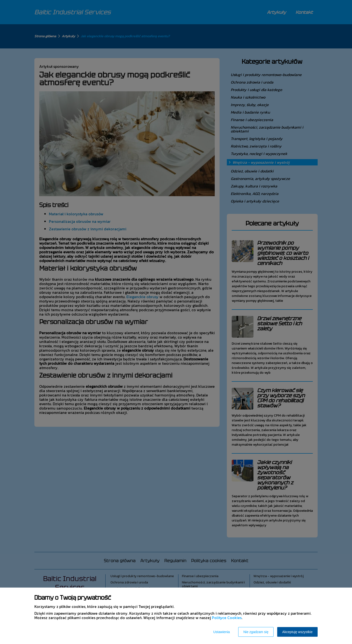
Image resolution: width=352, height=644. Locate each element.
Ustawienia (222, 632)
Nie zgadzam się (256, 632)
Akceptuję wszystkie (297, 632)
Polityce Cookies (227, 618)
